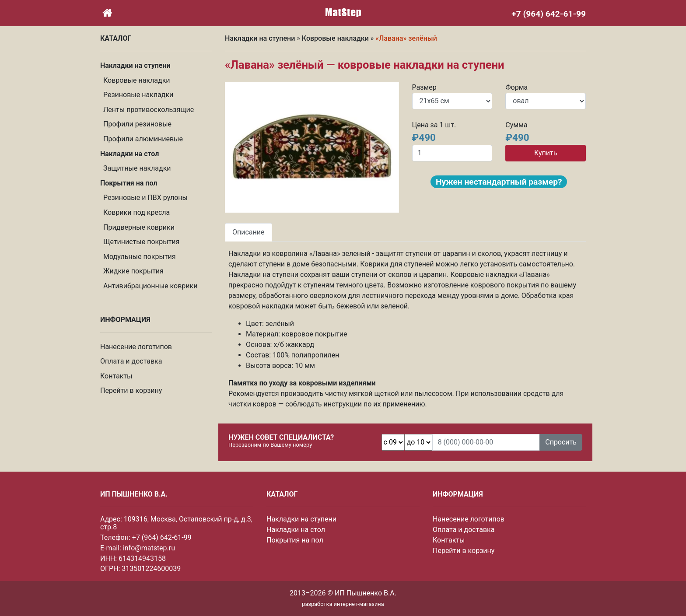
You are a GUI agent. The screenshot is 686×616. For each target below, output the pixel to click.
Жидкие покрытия (133, 271)
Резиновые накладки (138, 95)
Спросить (561, 442)
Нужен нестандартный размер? (499, 182)
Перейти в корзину (131, 390)
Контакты (116, 376)
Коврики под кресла (136, 212)
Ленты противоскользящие (149, 110)
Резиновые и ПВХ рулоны (145, 198)
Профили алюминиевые (143, 139)
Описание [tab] (248, 232)
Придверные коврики (139, 227)
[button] (238, 147)
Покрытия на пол (295, 540)
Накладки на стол (296, 530)
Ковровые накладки (137, 80)
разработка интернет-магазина (343, 604)
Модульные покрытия (140, 257)
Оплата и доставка (131, 361)
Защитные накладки (137, 168)
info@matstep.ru (149, 548)
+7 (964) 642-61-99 (162, 537)
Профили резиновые (137, 124)
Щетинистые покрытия (141, 242)
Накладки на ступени (260, 38)
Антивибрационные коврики (150, 286)
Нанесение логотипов (136, 347)
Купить (546, 153)
